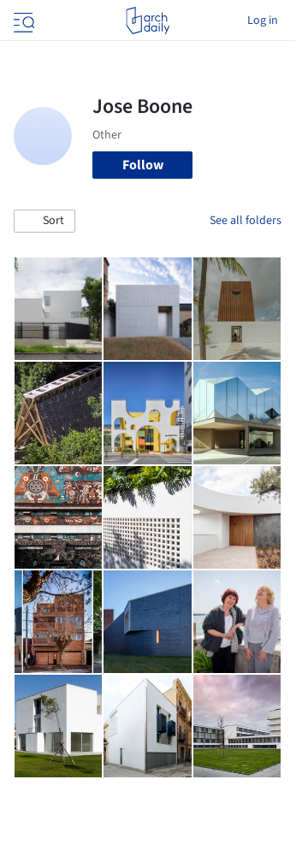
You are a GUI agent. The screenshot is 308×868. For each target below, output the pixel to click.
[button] (44, 221)
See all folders (246, 221)
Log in (263, 21)
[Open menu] (22, 21)
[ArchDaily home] (148, 21)
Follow (143, 165)
